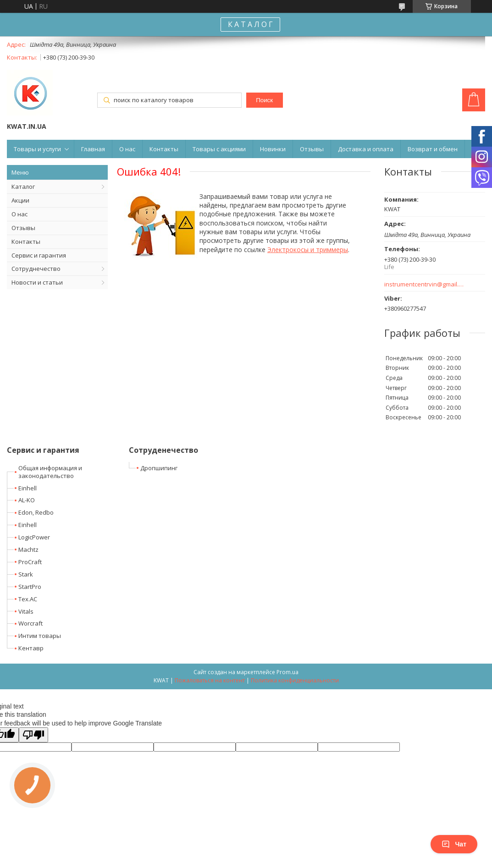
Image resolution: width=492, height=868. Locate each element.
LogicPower (34, 537)
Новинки (273, 149)
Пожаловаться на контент (210, 680)
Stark (26, 574)
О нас (127, 149)
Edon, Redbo (36, 512)
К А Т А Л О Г (250, 24)
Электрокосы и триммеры (308, 250)
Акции (20, 200)
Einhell (28, 488)
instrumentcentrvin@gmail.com (424, 284)
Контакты (164, 149)
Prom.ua (287, 672)
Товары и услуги (37, 149)
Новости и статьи (37, 282)
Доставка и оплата (366, 149)
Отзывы (312, 149)
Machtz (28, 549)
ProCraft (30, 562)
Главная (93, 149)
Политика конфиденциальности (295, 680)
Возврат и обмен (433, 149)
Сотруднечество (36, 269)
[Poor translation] (33, 735)
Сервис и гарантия (39, 255)
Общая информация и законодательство (50, 472)
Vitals (26, 611)
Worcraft (30, 623)
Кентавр (31, 648)
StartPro (30, 587)
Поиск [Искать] (264, 100)
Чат (454, 844)
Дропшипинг (159, 468)
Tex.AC (28, 599)
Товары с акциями (219, 149)
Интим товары (40, 636)
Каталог (23, 187)
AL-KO (27, 500)
